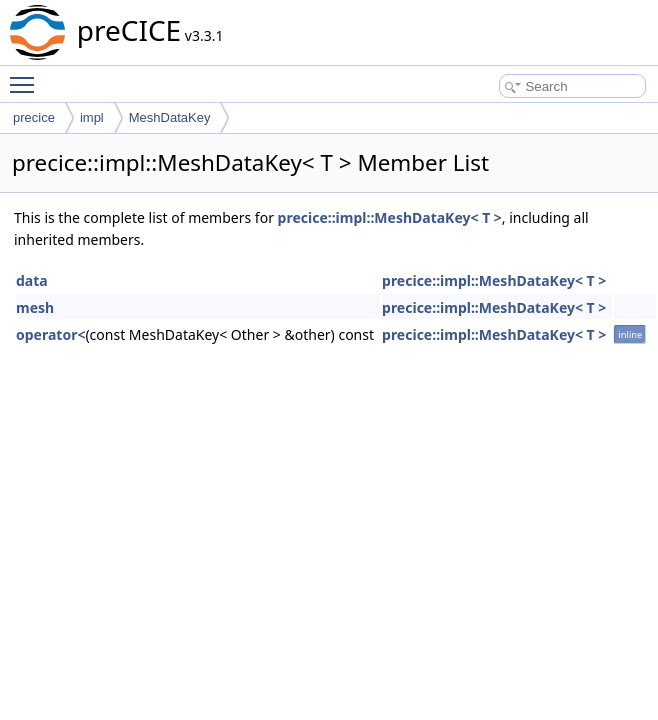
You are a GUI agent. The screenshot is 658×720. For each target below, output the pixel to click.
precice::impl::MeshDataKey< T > (390, 217)
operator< (50, 334)
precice (34, 117)
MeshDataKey (170, 117)
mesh (35, 307)
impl (92, 117)
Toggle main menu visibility (27, 76)
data (32, 280)
